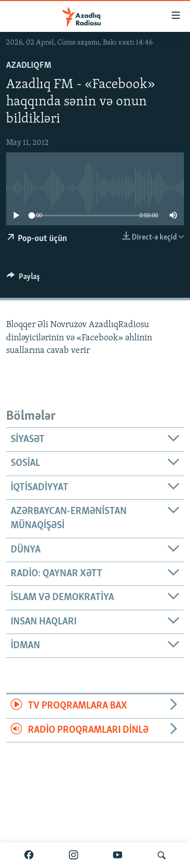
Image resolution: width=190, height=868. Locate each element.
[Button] (23, 279)
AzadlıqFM (29, 66)
